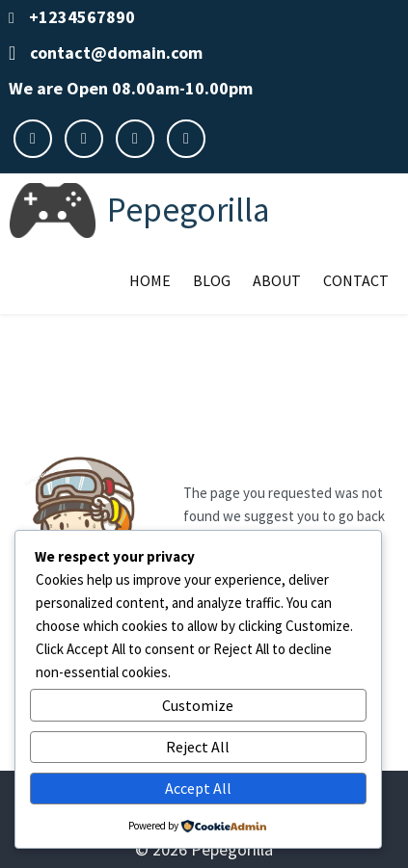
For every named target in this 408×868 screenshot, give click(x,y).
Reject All (198, 747)
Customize (198, 705)
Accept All (198, 788)
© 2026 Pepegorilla (204, 849)
